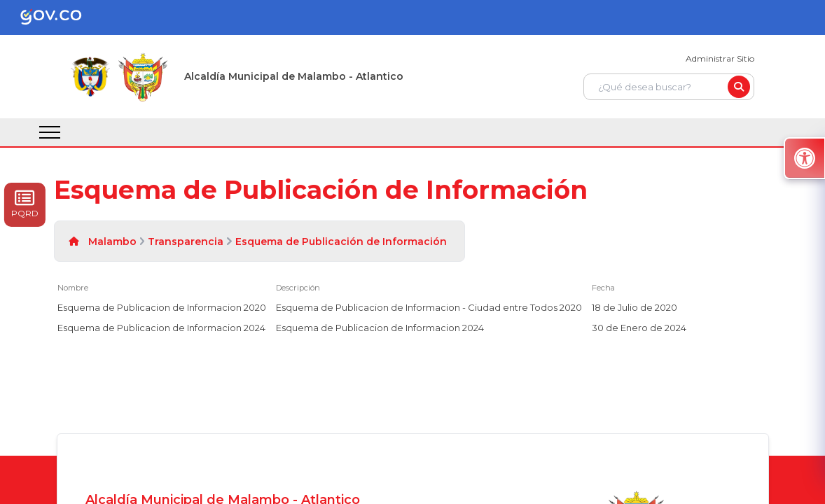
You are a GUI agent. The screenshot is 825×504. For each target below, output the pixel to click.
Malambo (112, 241)
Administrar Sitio (720, 58)
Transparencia (186, 241)
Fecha (603, 288)
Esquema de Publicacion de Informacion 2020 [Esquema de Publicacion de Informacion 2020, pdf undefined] (162, 307)
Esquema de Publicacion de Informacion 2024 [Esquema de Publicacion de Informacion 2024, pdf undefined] (161, 328)
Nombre (73, 288)
